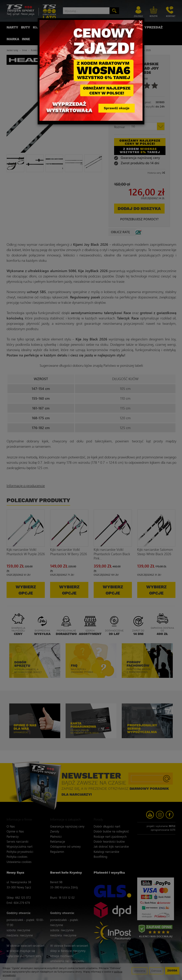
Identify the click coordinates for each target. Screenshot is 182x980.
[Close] (140, 22)
